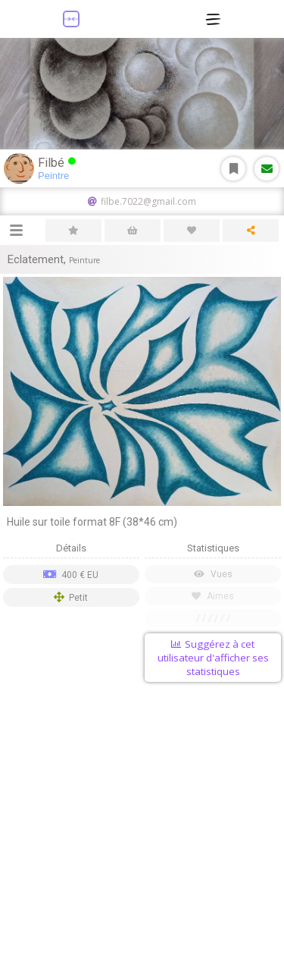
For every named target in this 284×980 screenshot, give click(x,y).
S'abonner (234, 169)
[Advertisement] (142, 834)
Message (267, 169)
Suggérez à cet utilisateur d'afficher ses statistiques (213, 658)
